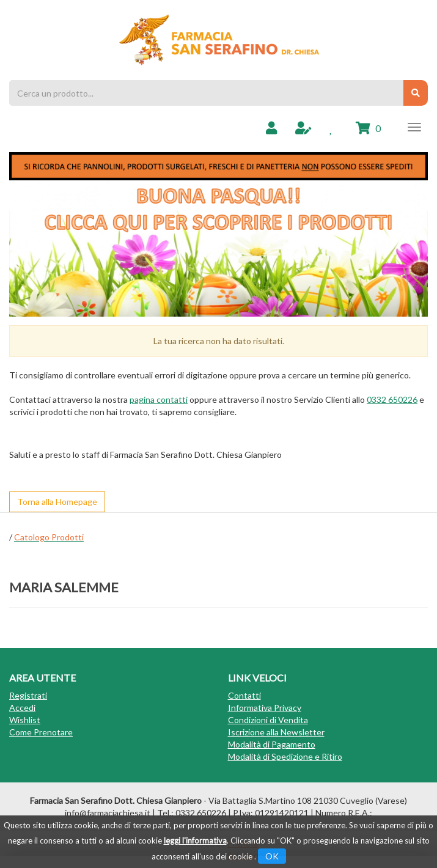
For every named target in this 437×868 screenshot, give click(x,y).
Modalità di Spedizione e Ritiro (285, 756)
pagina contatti (159, 399)
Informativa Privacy (265, 708)
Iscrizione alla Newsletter (276, 732)
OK (272, 856)
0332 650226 (392, 399)
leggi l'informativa (195, 840)
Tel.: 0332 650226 (192, 813)
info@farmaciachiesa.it (108, 813)
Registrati (28, 695)
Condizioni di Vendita (268, 720)
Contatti (244, 695)
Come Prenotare (41, 732)
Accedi (22, 708)
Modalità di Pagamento (272, 744)
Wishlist (25, 720)
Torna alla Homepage (57, 502)
